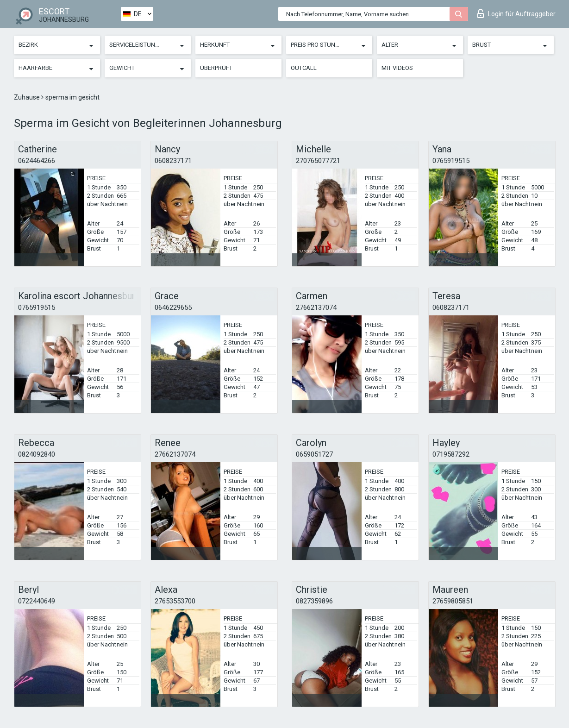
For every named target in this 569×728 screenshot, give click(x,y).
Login (516, 13)
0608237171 (173, 161)
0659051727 (314, 454)
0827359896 (314, 601)
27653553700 (175, 601)
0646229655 (173, 308)
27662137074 (316, 308)
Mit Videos (397, 68)
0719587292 (451, 454)
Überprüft (216, 68)
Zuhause (28, 97)
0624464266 (37, 161)
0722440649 (37, 601)
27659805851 (453, 601)
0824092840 (37, 454)
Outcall (304, 68)
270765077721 (318, 161)
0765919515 (451, 161)
